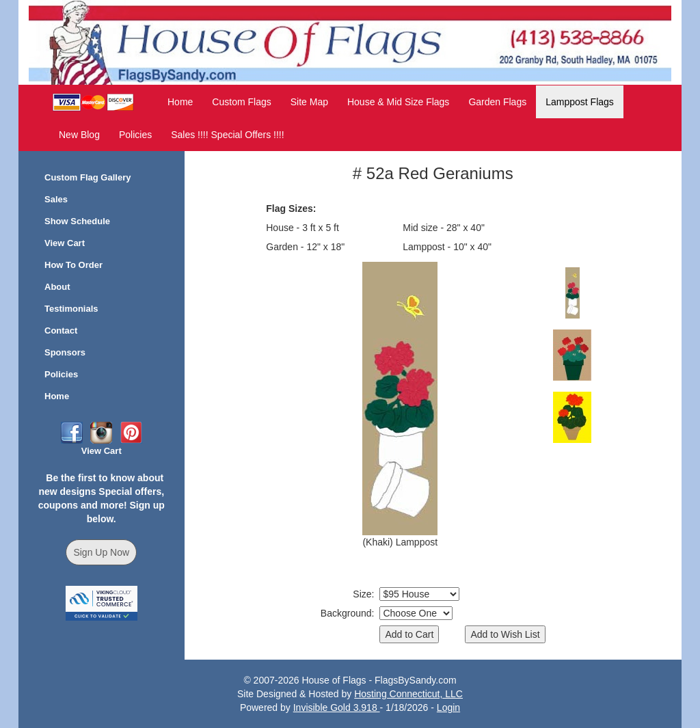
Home (180, 102)
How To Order (73, 265)
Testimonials (71, 309)
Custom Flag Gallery (87, 177)
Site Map (309, 102)
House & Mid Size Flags (398, 102)
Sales (56, 199)
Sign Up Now (101, 552)
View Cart (65, 243)
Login (448, 707)
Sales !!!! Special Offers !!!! (227, 135)
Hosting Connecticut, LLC (408, 694)
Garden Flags (497, 102)
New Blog (79, 135)
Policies (135, 135)
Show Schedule (77, 221)
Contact (61, 331)
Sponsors (65, 352)
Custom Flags (241, 102)
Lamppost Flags (580, 102)
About (57, 287)
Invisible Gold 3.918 (337, 707)
